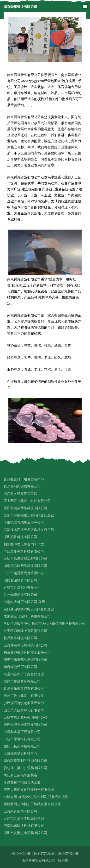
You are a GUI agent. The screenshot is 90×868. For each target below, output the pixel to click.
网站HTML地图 (68, 854)
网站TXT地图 (44, 854)
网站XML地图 (21, 854)
